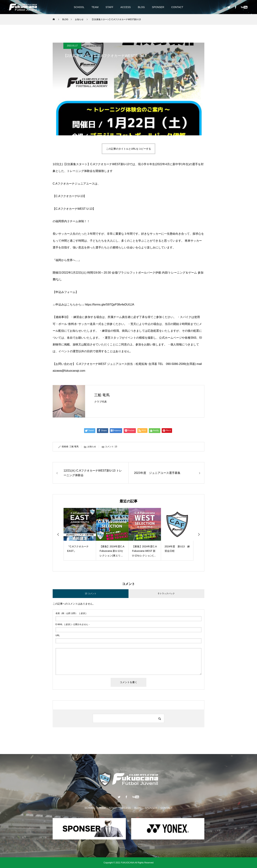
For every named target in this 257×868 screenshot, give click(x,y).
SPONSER (158, 7)
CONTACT (177, 7)
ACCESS (126, 7)
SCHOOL (79, 7)
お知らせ (92, 447)
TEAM (95, 7)
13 (116, 447)
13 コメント (91, 594)
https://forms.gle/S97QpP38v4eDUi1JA (109, 305)
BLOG (141, 7)
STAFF (109, 7)
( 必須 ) (71, 613)
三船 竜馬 (102, 395)
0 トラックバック (166, 594)
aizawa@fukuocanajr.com (69, 371)
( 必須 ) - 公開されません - (73, 624)
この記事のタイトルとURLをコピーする (128, 149)
